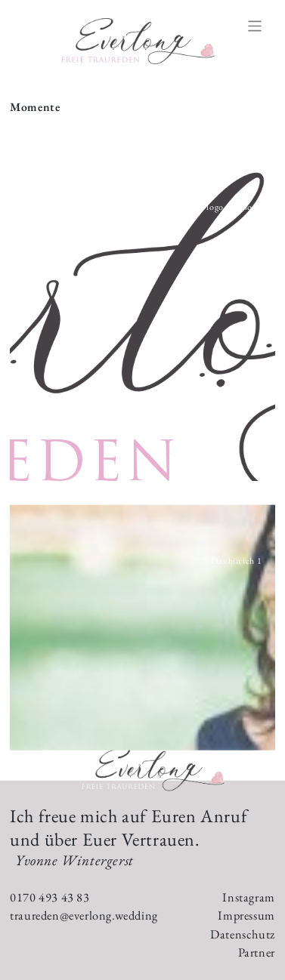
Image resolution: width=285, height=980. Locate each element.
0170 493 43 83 (50, 897)
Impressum (246, 915)
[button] (142, 312)
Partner (257, 952)
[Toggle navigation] (255, 26)
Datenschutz (243, 934)
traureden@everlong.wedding (84, 915)
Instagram (248, 897)
